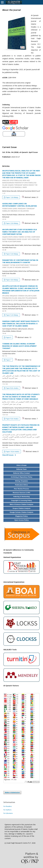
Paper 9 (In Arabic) (12, 419)
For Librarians (8, 813)
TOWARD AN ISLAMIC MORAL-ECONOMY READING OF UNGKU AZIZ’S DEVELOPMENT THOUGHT (19, 346)
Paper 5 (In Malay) (12, 315)
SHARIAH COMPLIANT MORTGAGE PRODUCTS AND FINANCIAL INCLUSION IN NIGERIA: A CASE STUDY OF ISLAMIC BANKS (21, 324)
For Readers (8, 806)
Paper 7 (8, 360)
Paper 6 (8, 337)
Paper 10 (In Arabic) (12, 451)
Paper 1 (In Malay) (12, 197)
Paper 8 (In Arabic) (12, 388)
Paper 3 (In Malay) (12, 254)
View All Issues (8, 455)
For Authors (7, 810)
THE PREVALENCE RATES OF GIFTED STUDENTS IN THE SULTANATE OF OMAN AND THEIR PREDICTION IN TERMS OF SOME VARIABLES (21, 399)
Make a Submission (12, 792)
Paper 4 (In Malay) (12, 280)
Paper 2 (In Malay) (12, 223)
